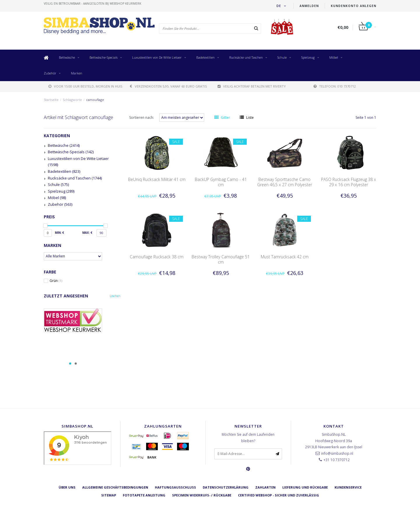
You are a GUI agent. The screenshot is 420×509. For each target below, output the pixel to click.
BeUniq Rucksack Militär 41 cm (157, 179)
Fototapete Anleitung (144, 495)
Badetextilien (205, 57)
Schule (282, 57)
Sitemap (109, 495)
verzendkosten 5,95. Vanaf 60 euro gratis (168, 86)
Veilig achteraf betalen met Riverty (252, 86)
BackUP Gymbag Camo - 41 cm (221, 182)
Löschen (115, 296)
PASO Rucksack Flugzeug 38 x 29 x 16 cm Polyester (349, 182)
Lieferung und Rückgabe (305, 487)
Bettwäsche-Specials (104, 57)
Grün (56, 281)
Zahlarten (265, 487)
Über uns (67, 487)
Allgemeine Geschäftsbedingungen (115, 487)
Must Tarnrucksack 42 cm (285, 257)
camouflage (95, 100)
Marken (77, 73)
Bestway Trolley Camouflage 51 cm (221, 259)
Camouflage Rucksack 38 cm (157, 257)
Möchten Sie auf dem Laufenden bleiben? (248, 438)
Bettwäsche (67, 57)
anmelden (309, 6)
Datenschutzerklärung (226, 487)
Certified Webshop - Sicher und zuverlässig (279, 495)
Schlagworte (72, 100)
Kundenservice (348, 487)
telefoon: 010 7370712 (335, 86)
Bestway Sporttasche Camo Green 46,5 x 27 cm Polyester (285, 182)
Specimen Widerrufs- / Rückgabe (202, 495)
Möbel (334, 57)
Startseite (51, 100)
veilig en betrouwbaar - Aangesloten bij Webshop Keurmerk (92, 4)
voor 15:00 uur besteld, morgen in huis (85, 86)
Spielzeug (308, 57)
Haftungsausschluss (175, 487)
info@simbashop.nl (337, 453)
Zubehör (50, 73)
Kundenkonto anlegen (353, 6)
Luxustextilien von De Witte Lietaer (157, 57)
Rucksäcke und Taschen (246, 57)
